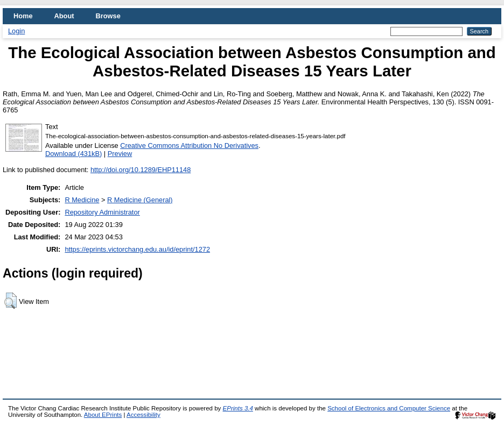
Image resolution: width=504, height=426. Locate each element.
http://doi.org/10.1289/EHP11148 (141, 170)
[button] (10, 301)
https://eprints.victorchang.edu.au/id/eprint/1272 (137, 249)
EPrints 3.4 (238, 408)
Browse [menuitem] (108, 16)
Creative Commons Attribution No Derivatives (189, 145)
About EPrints (103, 415)
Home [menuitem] (23, 16)
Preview (120, 154)
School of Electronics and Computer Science (389, 408)
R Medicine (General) (140, 200)
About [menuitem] (64, 16)
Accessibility (143, 415)
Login (16, 31)
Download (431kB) (73, 154)
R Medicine (82, 200)
